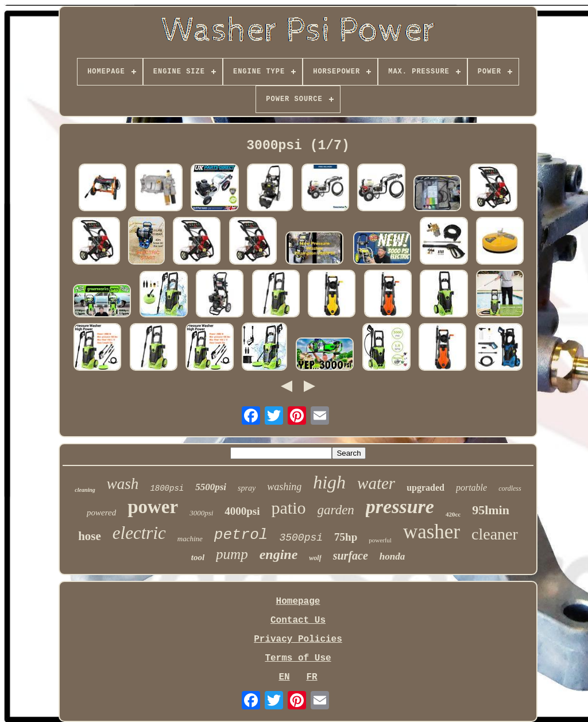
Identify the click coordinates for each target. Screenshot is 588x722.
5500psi (211, 487)
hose (90, 536)
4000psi (242, 511)
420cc (453, 514)
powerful (380, 540)
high (329, 482)
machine (190, 539)
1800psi (167, 488)
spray (247, 488)
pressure (400, 506)
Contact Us (298, 620)
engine (279, 554)
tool (198, 557)
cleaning (85, 490)
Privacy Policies (298, 639)
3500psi (301, 538)
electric (139, 533)
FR (312, 677)
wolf (315, 558)
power (153, 507)
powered (101, 513)
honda (392, 556)
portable (471, 488)
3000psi (201, 513)
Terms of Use (298, 658)
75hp (346, 537)
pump (232, 554)
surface (351, 556)
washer (432, 532)
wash (123, 484)
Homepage (298, 601)
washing (284, 487)
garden (336, 510)
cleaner (495, 534)
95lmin (491, 510)
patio (289, 508)
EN (284, 677)
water (376, 483)
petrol (241, 535)
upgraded (425, 488)
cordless (510, 488)
